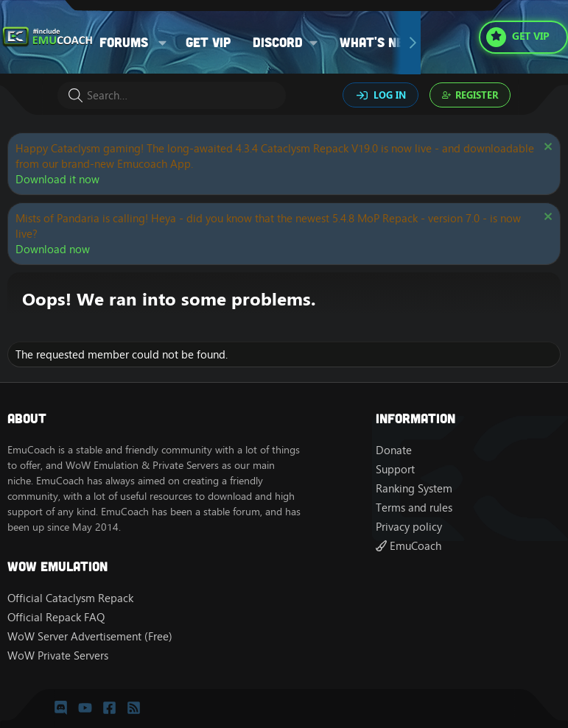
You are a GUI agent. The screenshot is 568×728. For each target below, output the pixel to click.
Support (395, 469)
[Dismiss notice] (546, 148)
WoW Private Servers (58, 655)
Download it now (57, 179)
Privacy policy (409, 527)
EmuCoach (409, 546)
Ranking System (414, 488)
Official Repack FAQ (56, 617)
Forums (124, 42)
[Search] (172, 95)
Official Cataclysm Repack (70, 598)
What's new (377, 42)
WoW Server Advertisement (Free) (90, 636)
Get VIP (208, 42)
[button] (163, 42)
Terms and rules (414, 508)
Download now (53, 249)
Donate (394, 450)
